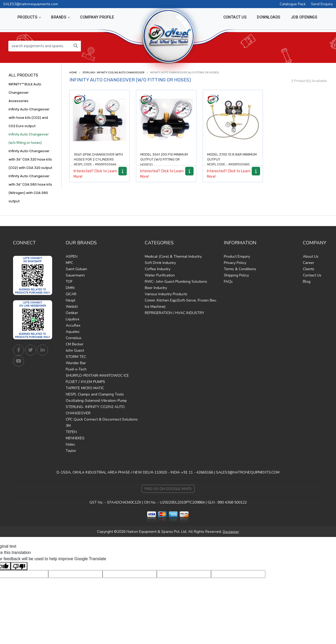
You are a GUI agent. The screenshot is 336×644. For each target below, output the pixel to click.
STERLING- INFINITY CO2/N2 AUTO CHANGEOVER (113, 73)
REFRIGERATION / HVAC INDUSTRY (175, 313)
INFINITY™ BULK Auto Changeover (25, 88)
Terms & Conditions (240, 269)
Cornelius (74, 338)
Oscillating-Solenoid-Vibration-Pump (96, 401)
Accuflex (73, 325)
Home (73, 73)
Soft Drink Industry (160, 263)
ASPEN (72, 256)
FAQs (228, 282)
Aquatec (73, 332)
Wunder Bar (76, 363)
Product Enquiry (237, 256)
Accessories (19, 101)
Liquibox (73, 319)
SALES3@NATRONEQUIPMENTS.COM (248, 472)
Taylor (71, 451)
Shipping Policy (236, 275)
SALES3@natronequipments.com (31, 4)
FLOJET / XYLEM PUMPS (85, 382)
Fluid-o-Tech (76, 369)
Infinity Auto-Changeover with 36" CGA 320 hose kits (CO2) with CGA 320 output (30, 159)
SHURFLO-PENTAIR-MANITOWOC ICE (97, 376)
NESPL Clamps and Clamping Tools (95, 394)
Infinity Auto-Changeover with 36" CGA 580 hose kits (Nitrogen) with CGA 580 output (30, 189)
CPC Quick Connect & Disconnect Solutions (102, 419)
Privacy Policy (235, 263)
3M (68, 426)
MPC (69, 263)
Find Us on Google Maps (168, 489)
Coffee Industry (158, 269)
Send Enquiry (322, 4)
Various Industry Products (166, 294)
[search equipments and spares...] (40, 46)
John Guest (75, 350)
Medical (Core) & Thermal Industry (173, 256)
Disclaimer (231, 532)
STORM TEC (76, 357)
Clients (309, 269)
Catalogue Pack (293, 4)
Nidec (70, 444)
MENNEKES (75, 438)
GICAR (71, 294)
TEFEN (71, 432)
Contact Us (312, 275)
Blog (307, 282)
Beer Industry (156, 288)
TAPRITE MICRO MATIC (85, 388)
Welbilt (72, 307)
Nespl (71, 300)
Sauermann (75, 275)
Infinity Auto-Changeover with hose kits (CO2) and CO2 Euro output (29, 118)
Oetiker (72, 313)
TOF (69, 282)
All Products (23, 75)
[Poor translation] (19, 566)
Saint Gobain (76, 269)
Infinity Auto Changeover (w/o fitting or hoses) (29, 138)
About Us (311, 256)
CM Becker (75, 344)
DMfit (70, 288)
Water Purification (160, 275)
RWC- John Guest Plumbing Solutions (176, 282)
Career (308, 263)
